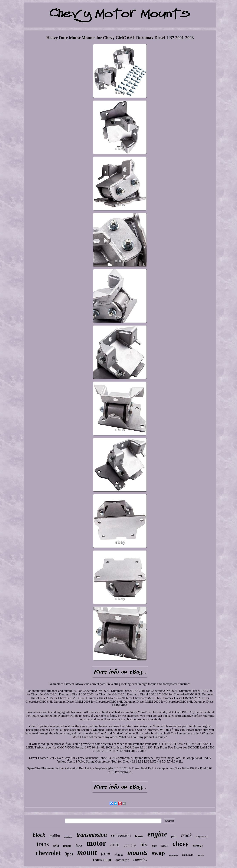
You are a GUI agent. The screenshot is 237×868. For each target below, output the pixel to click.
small (165, 846)
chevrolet (48, 853)
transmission (92, 835)
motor (96, 843)
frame (139, 836)
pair (174, 836)
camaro (130, 845)
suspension (202, 836)
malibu (55, 836)
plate (154, 846)
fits (144, 845)
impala (67, 846)
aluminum (188, 855)
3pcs (69, 854)
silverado (173, 855)
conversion (121, 835)
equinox (68, 837)
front (106, 854)
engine (157, 834)
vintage (119, 855)
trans (43, 844)
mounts (138, 853)
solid (56, 846)
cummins (140, 860)
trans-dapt (102, 860)
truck (186, 835)
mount (87, 852)
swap (159, 853)
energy (198, 845)
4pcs (79, 845)
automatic (122, 860)
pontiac (201, 855)
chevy (180, 843)
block (39, 835)
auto (115, 844)
